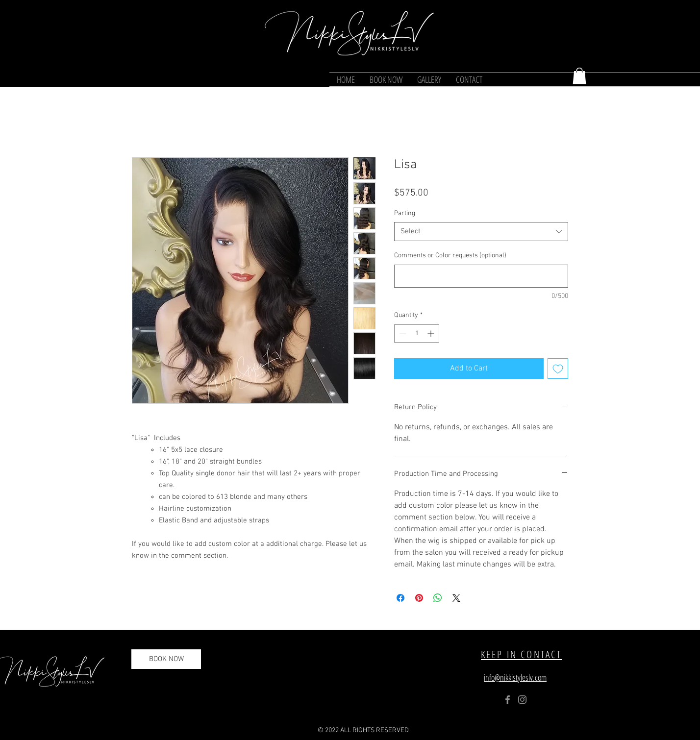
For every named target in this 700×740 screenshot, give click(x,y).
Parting (405, 213)
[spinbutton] (417, 333)
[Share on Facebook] (400, 598)
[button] (579, 76)
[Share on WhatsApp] (438, 598)
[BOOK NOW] (166, 659)
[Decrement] (402, 333)
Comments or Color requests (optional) (450, 256)
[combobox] (481, 232)
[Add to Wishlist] (558, 369)
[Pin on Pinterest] (419, 598)
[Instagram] (522, 700)
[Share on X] (456, 598)
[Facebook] (508, 700)
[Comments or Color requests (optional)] (481, 276)
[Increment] (432, 333)
